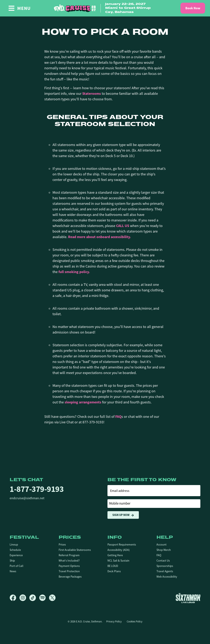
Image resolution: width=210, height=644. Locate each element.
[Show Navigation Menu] (19, 8)
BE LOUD (113, 566)
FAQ (118, 417)
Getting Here (115, 555)
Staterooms (92, 94)
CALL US (123, 226)
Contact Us (163, 561)
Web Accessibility (167, 577)
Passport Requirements (122, 544)
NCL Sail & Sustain (118, 561)
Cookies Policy (135, 621)
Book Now (193, 8)
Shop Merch (164, 550)
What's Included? (69, 561)
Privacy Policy (114, 621)
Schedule (15, 550)
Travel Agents (165, 571)
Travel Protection (69, 571)
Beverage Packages (70, 577)
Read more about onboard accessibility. (99, 237)
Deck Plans (114, 571)
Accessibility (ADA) (119, 550)
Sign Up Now (123, 515)
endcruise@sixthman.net (27, 498)
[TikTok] (34, 598)
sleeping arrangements (83, 402)
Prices (62, 544)
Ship (12, 561)
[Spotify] (44, 598)
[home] (105, 8)
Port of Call (17, 566)
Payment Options (69, 566)
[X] (52, 598)
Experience (16, 555)
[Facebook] (15, 598)
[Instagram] (24, 598)
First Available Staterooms (75, 550)
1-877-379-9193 (37, 489)
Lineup (14, 544)
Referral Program (69, 555)
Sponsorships (165, 566)
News (13, 571)
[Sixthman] (188, 598)
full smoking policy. (74, 272)
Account (161, 544)
